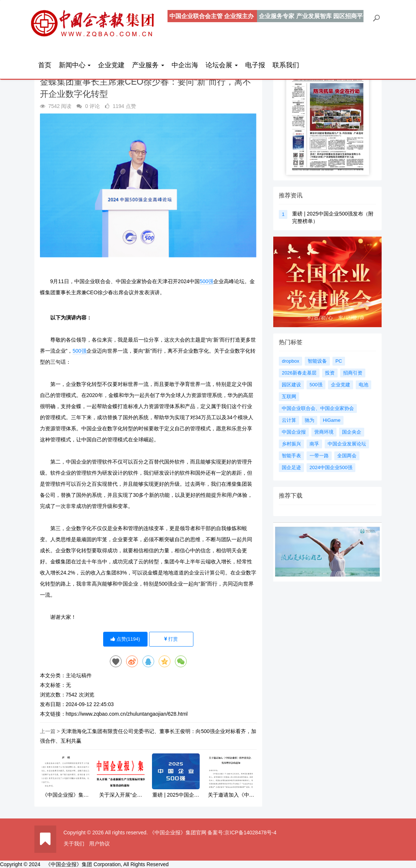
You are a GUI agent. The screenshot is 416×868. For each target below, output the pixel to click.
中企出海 (185, 65)
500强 (207, 281)
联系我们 (286, 65)
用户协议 (99, 844)
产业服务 (148, 65)
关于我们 (74, 844)
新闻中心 (75, 65)
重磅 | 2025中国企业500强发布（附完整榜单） (176, 795)
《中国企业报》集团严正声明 (65, 795)
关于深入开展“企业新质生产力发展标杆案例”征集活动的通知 (121, 795)
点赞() (125, 639)
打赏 (171, 639)
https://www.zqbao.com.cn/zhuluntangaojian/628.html (127, 714)
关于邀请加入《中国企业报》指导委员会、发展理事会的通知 (231, 795)
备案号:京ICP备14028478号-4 (242, 833)
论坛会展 (222, 65)
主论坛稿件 (79, 675)
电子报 (255, 65)
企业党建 (111, 65)
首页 (45, 65)
